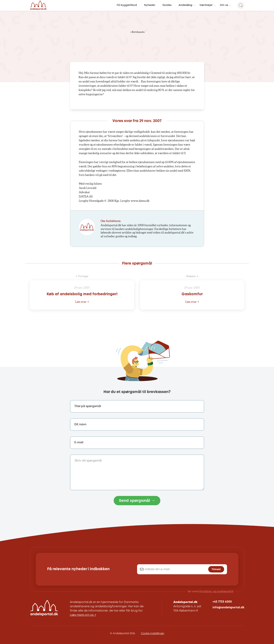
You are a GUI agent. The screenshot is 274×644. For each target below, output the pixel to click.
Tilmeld (216, 569)
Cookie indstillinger (153, 633)
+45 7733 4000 (222, 602)
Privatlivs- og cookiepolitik (216, 592)
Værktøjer (206, 5)
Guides (167, 5)
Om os (224, 5)
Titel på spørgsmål (88, 406)
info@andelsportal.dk (228, 608)
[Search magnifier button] (241, 5)
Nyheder (150, 5)
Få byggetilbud (127, 5)
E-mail (79, 443)
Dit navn (80, 424)
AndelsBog (185, 5)
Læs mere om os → (83, 615)
